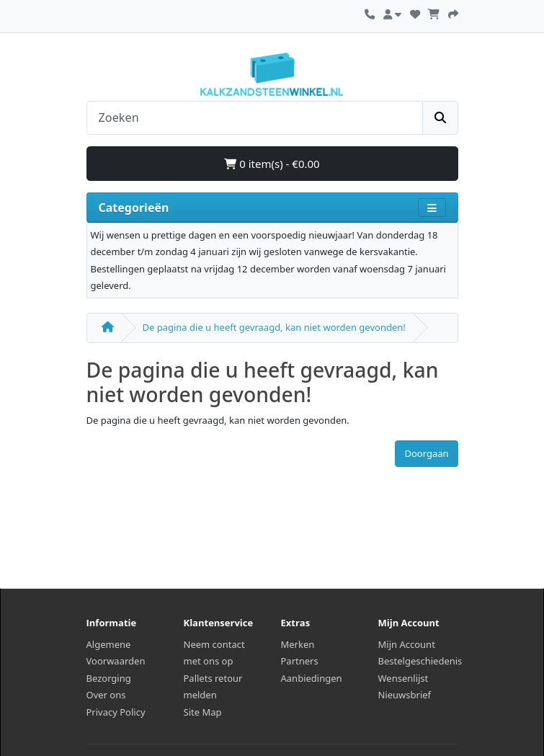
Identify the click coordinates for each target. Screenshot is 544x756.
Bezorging (109, 678)
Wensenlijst (403, 678)
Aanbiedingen (312, 678)
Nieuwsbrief (405, 695)
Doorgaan (426, 453)
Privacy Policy (116, 712)
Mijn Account (407, 644)
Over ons (106, 695)
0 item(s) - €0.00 (272, 164)
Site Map (203, 712)
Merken (298, 644)
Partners (300, 661)
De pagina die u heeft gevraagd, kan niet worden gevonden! (274, 327)
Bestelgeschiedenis (420, 661)
